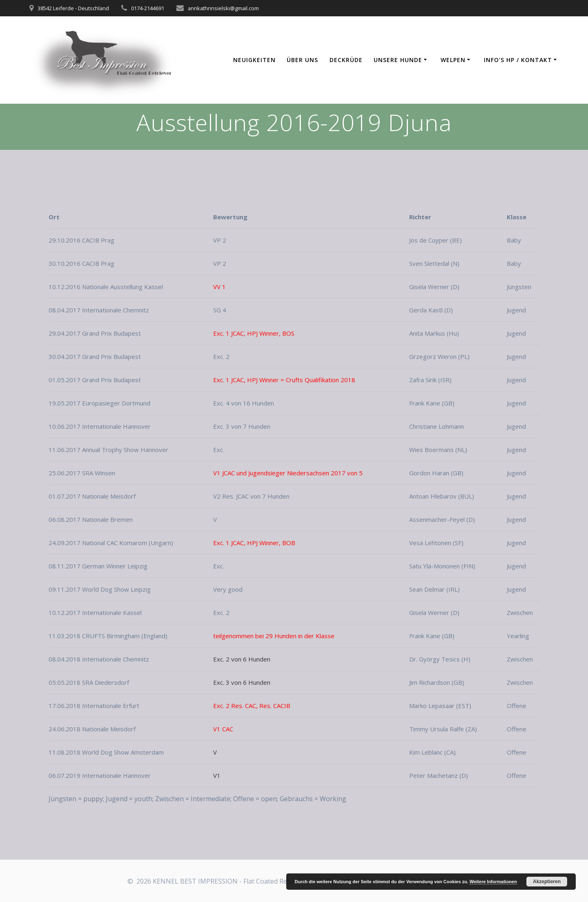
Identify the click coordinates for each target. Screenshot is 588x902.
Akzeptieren (547, 882)
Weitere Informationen (493, 882)
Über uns (302, 60)
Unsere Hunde (398, 60)
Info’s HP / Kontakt (518, 60)
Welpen (453, 60)
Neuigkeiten (254, 60)
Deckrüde (346, 60)
